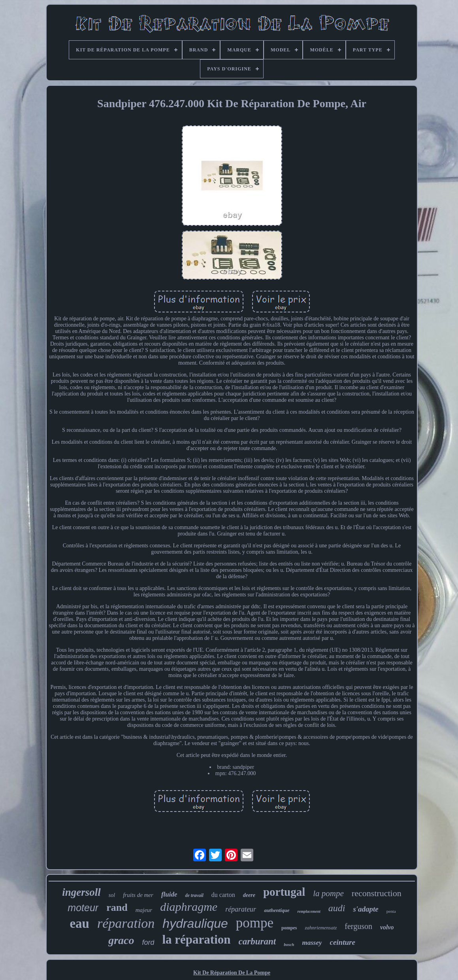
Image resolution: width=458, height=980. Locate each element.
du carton (223, 895)
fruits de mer (138, 895)
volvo (387, 927)
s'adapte (366, 909)
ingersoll (81, 892)
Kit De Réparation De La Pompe (232, 973)
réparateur (241, 909)
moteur (83, 908)
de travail (194, 895)
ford (148, 942)
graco (121, 940)
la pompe (328, 893)
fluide (169, 894)
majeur (144, 910)
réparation (126, 923)
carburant (257, 941)
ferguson (358, 926)
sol (112, 895)
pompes (289, 928)
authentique (277, 910)
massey (312, 943)
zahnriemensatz (321, 928)
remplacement (309, 911)
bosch (289, 944)
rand (117, 907)
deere (249, 895)
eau (79, 923)
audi (337, 908)
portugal (284, 892)
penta (391, 911)
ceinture (342, 942)
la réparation (196, 939)
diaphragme (189, 907)
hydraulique (195, 923)
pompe (255, 923)
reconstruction (377, 893)
